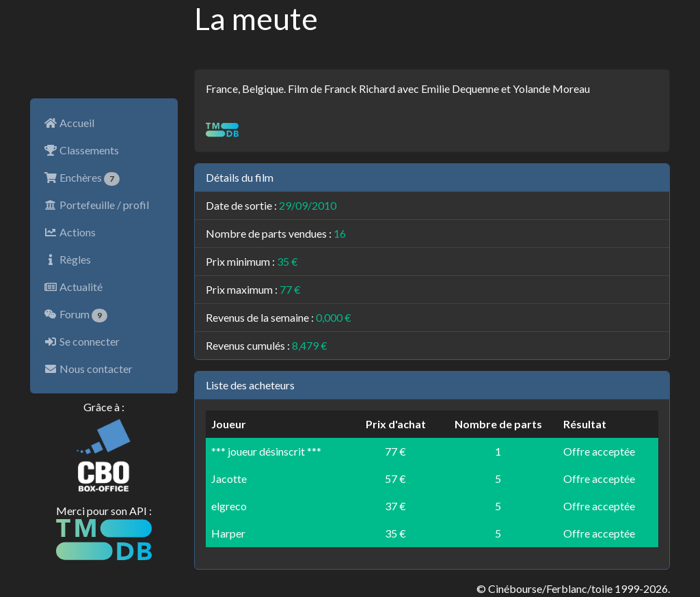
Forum (76, 315)
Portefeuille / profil (96, 205)
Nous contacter (88, 369)
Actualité (73, 287)
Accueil (69, 123)
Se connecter (82, 341)
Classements (81, 150)
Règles (67, 259)
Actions (70, 232)
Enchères (82, 178)
